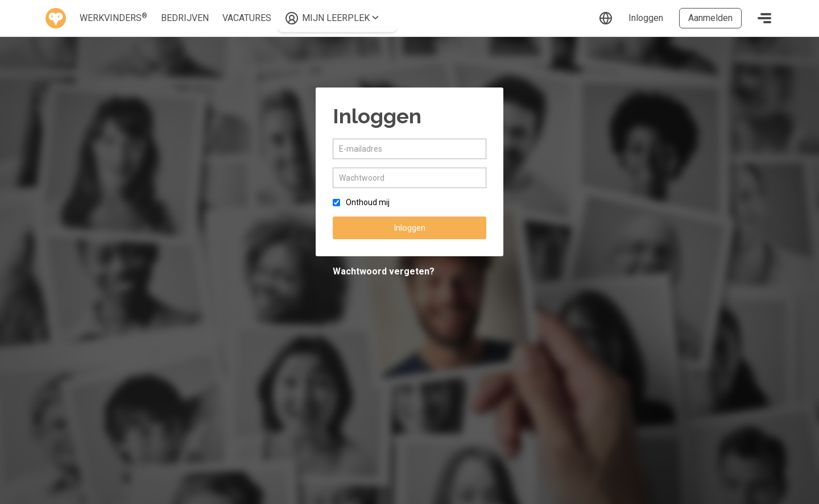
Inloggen (646, 18)
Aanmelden (710, 18)
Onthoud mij (368, 202)
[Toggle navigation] (764, 18)
